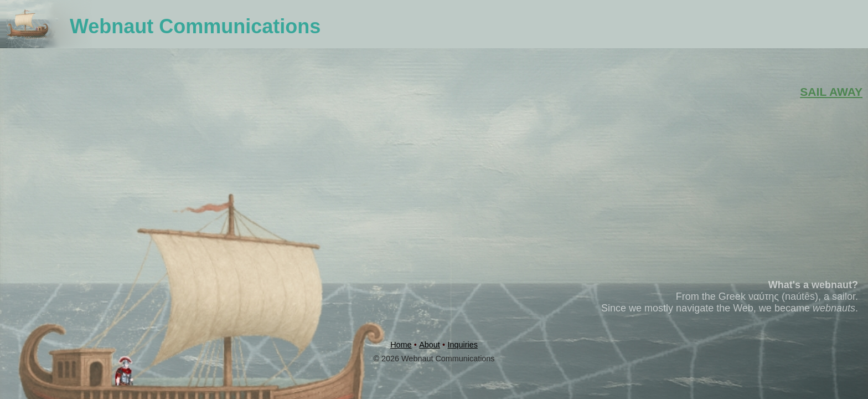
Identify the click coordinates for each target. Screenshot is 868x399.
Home (401, 345)
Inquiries (462, 345)
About (430, 345)
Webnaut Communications (195, 26)
